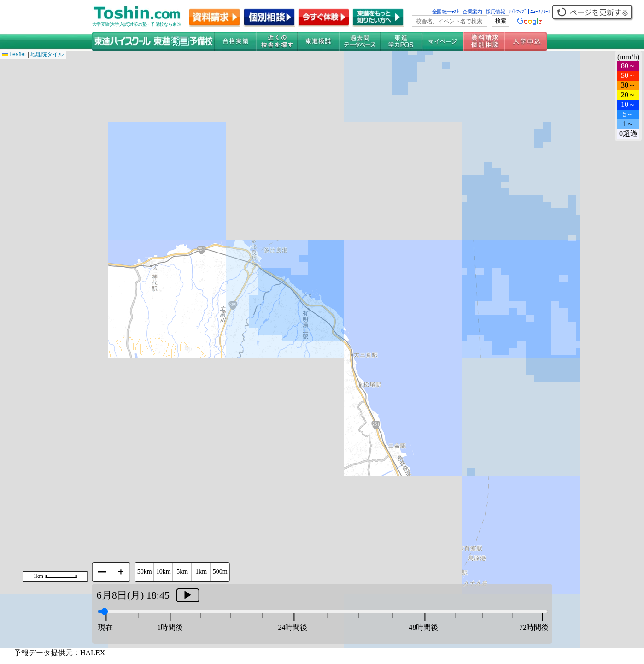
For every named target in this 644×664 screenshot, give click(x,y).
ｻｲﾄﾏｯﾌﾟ (518, 12)
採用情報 (495, 12)
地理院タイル (47, 54)
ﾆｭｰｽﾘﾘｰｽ (540, 12)
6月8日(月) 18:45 (133, 595)
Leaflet (14, 54)
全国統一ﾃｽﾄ (446, 12)
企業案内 (472, 12)
